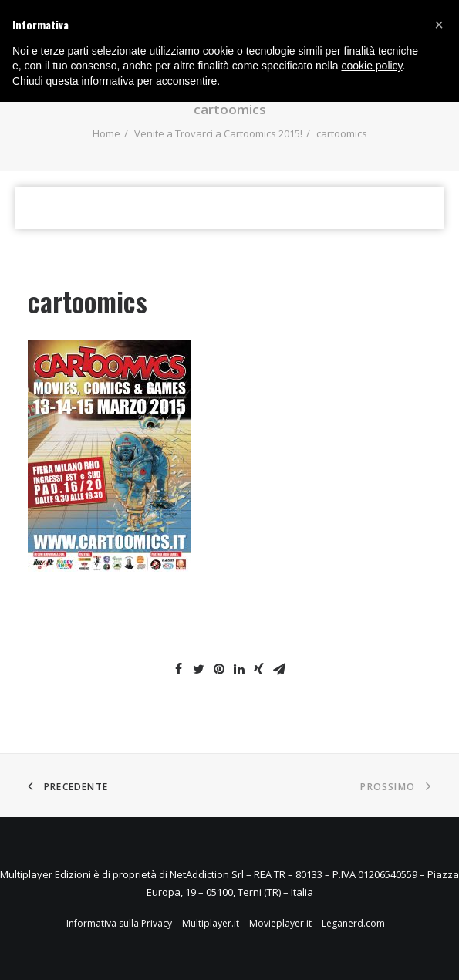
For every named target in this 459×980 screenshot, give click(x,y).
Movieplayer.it (280, 923)
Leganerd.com (353, 923)
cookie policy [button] (371, 66)
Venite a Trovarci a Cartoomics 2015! (218, 133)
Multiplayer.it (211, 923)
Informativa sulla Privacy (119, 923)
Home (106, 133)
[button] (439, 25)
